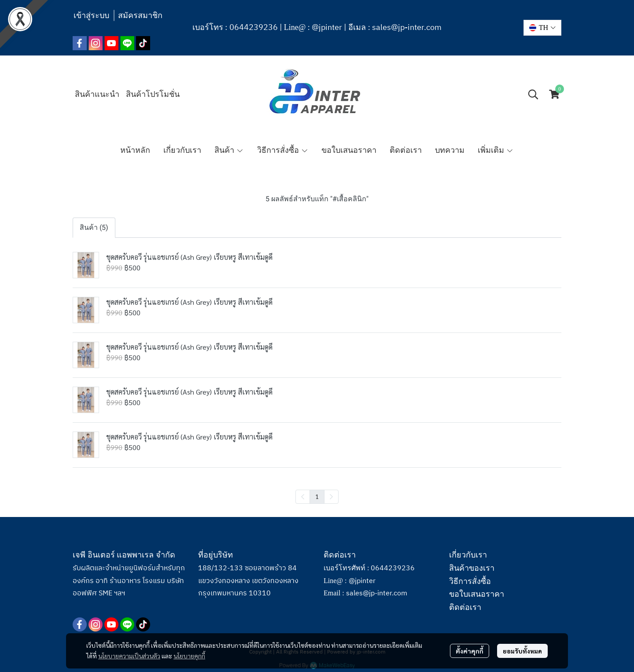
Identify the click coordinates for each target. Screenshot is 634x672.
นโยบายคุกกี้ (189, 656)
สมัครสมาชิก (140, 15)
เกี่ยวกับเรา (468, 555)
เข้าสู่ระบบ (91, 15)
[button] (542, 28)
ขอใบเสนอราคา (477, 594)
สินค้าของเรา (472, 568)
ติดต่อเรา (465, 607)
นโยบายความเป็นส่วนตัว (129, 656)
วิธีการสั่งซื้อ (470, 581)
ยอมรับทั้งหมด (522, 651)
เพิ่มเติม (496, 150)
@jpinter (327, 28)
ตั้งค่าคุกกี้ (470, 651)
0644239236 (254, 28)
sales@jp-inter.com (407, 28)
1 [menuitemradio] (317, 496)
